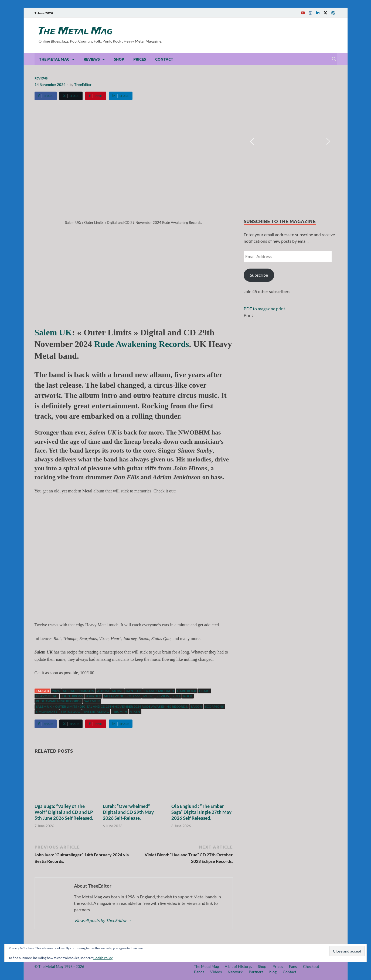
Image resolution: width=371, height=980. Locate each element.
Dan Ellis (134, 691)
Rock (188, 696)
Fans (293, 966)
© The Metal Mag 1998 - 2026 (59, 966)
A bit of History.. (238, 966)
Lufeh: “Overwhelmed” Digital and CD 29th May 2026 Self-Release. (128, 812)
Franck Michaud (159, 691)
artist (117, 691)
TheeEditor (83, 85)
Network (235, 972)
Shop (119, 59)
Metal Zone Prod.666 (122, 696)
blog (273, 972)
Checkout (311, 966)
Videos (216, 972)
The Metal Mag (76, 31)
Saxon (196, 706)
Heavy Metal (47, 696)
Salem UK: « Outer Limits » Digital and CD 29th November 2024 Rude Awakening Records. (112, 706)
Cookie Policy (103, 958)
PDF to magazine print (264, 309)
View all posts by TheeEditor (103, 920)
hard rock (187, 691)
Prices (140, 59)
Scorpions (214, 706)
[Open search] (334, 59)
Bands (199, 972)
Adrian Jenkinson (78, 691)
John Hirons (72, 696)
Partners (256, 972)
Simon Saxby (47, 712)
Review (163, 696)
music (148, 696)
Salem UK (53, 332)
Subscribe (259, 275)
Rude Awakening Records (142, 344)
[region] (290, 142)
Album (103, 691)
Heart (205, 691)
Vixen (135, 712)
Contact (164, 59)
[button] (252, 141)
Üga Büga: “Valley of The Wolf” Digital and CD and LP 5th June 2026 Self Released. (64, 812)
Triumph (120, 712)
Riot (176, 696)
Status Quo (71, 712)
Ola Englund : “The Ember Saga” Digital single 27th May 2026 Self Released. (201, 812)
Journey (93, 696)
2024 (56, 691)
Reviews (92, 59)
